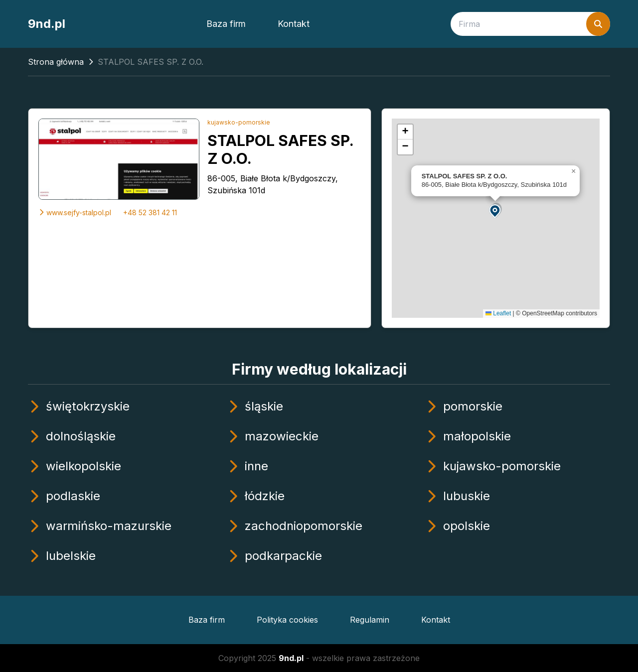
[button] (495, 210)
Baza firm (226, 24)
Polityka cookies (287, 620)
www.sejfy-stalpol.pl (75, 212)
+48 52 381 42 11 (150, 212)
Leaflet (498, 313)
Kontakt (294, 24)
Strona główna (56, 62)
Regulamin (370, 620)
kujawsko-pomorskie (239, 122)
